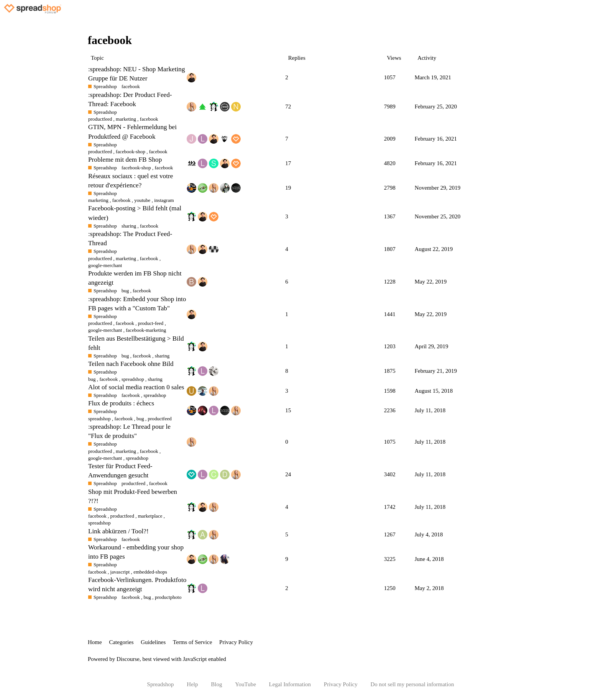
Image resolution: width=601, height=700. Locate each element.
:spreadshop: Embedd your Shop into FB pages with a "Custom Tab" (137, 304)
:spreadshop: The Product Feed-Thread (130, 239)
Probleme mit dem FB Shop (125, 160)
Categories (121, 642)
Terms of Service (192, 642)
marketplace (150, 516)
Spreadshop (161, 684)
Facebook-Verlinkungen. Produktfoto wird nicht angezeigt (137, 584)
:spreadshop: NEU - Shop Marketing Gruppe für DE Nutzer (137, 74)
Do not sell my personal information (412, 684)
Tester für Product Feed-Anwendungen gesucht (120, 471)
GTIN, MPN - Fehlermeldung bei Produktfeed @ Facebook (132, 132)
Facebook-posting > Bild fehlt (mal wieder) (135, 213)
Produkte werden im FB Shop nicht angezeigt (135, 278)
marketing (126, 258)
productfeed (100, 258)
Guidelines (153, 642)
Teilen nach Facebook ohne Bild (131, 364)
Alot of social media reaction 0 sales (136, 387)
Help (192, 684)
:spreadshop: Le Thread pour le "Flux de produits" (129, 431)
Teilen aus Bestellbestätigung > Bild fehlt (136, 343)
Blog (216, 684)
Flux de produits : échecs (121, 403)
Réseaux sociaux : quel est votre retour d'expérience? (131, 181)
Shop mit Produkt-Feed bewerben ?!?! (133, 496)
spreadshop (155, 395)
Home (95, 642)
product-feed (151, 323)
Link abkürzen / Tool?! (118, 531)
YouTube (245, 684)
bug (148, 597)
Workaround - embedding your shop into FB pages (136, 552)
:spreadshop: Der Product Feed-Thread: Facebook (130, 99)
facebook (149, 258)
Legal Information (290, 684)
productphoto (168, 597)
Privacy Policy (236, 642)
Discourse (128, 659)
